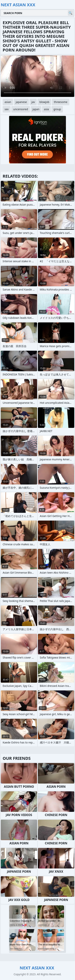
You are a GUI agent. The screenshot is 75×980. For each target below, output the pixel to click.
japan (36, 109)
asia (46, 109)
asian (8, 102)
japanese (21, 102)
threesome (61, 102)
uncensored (21, 109)
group (57, 109)
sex (7, 109)
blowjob (44, 102)
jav (33, 102)
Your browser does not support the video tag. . (37, 76)
